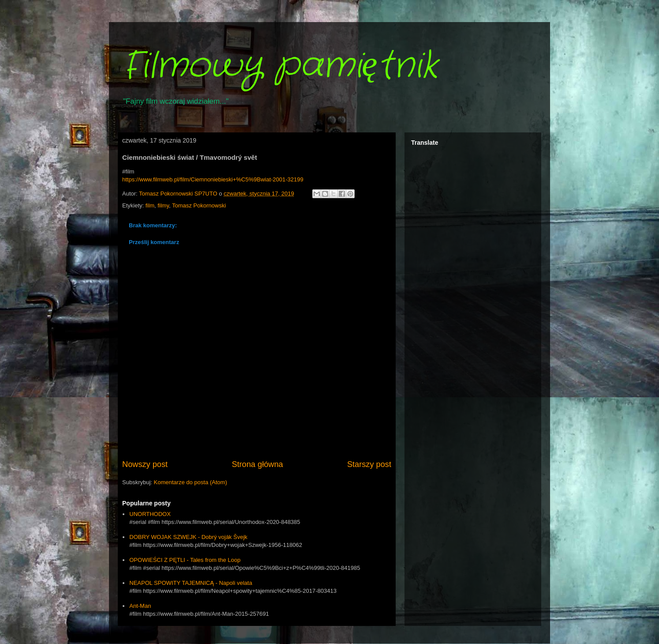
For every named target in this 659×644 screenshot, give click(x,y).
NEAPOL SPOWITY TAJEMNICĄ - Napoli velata (191, 583)
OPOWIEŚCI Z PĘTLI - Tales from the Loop (185, 560)
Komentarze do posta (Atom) (191, 482)
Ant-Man (140, 606)
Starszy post (369, 464)
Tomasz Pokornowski (199, 205)
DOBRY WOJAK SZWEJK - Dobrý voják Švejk (188, 537)
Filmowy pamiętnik (280, 66)
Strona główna (257, 464)
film (150, 205)
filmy (163, 205)
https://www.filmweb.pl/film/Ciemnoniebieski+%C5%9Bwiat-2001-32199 (213, 179)
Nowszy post (145, 464)
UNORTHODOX (150, 514)
